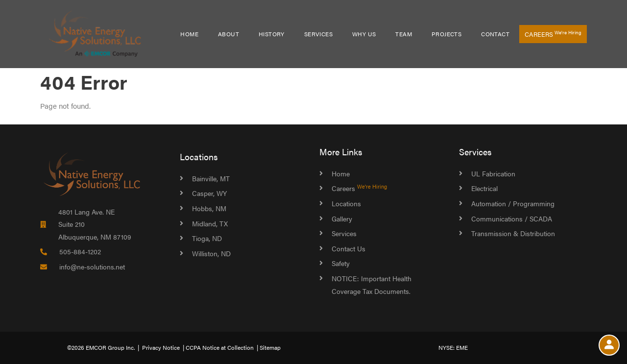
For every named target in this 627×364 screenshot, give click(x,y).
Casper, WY (209, 193)
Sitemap (270, 347)
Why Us (364, 34)
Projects (446, 34)
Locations (199, 157)
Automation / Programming (513, 203)
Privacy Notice (161, 347)
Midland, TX (210, 223)
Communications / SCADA (512, 218)
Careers (553, 34)
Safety (341, 263)
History (272, 34)
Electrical (484, 188)
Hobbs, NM (209, 208)
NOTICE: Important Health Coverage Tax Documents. (372, 285)
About (229, 34)
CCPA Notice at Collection (220, 347)
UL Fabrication (493, 173)
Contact (495, 34)
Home (189, 34)
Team (404, 34)
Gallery (342, 218)
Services (318, 34)
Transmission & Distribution (513, 233)
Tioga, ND (207, 238)
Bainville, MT (211, 178)
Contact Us (349, 248)
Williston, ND (211, 253)
